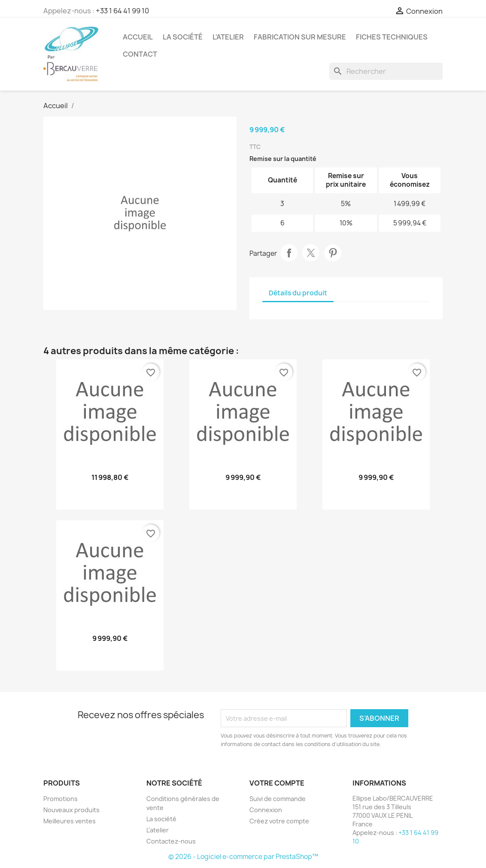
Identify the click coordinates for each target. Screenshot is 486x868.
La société (183, 37)
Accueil (138, 37)
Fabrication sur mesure (300, 37)
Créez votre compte (279, 821)
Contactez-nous (171, 841)
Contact (140, 54)
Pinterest (333, 253)
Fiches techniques (392, 37)
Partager (289, 253)
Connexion (266, 810)
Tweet (311, 253)
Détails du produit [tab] (298, 293)
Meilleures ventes (70, 821)
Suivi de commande (278, 799)
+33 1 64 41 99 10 (122, 11)
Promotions (61, 799)
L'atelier (228, 37)
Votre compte (277, 783)
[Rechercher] (386, 71)
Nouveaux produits (71, 810)
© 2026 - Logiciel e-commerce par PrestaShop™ (243, 857)
